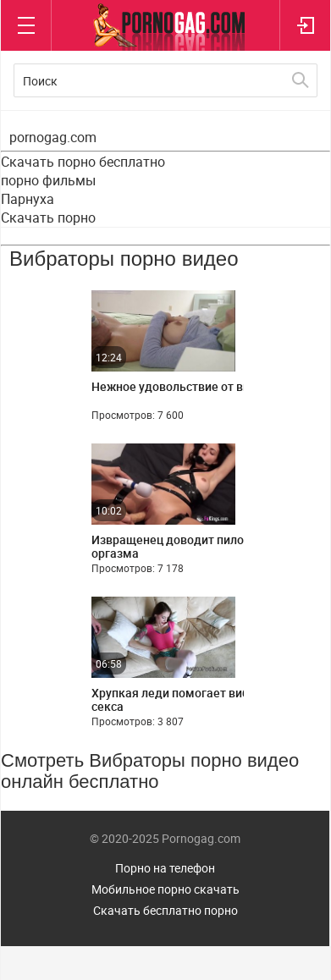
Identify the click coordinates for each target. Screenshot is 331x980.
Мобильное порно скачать (165, 889)
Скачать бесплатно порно (165, 910)
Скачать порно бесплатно (83, 162)
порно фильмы (48, 180)
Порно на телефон (165, 868)
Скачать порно (48, 217)
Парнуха (28, 199)
